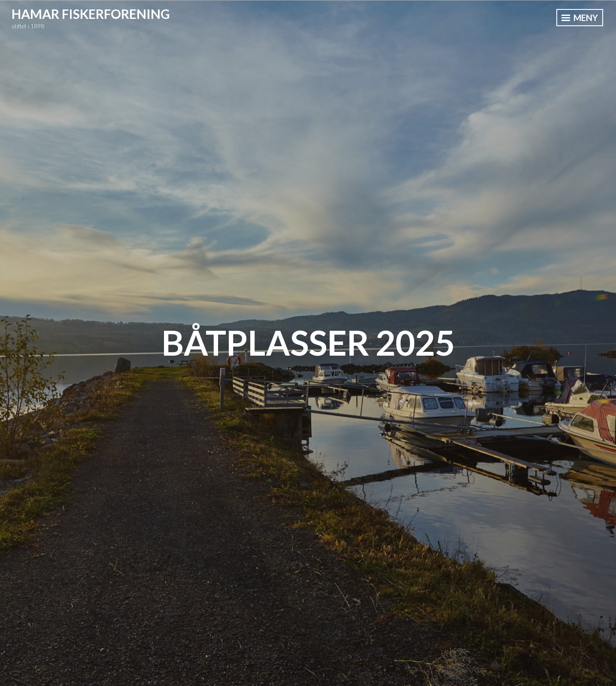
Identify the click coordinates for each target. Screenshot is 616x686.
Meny (580, 18)
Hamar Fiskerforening (91, 14)
